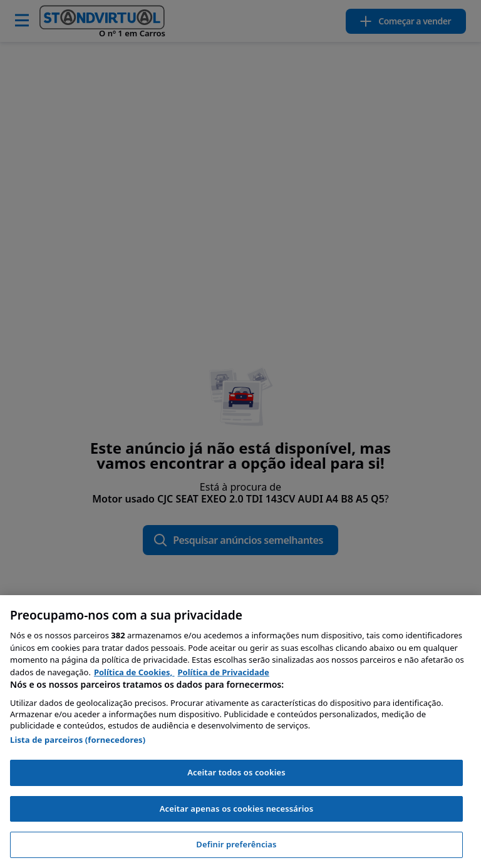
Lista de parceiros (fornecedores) (78, 740)
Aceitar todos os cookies (236, 772)
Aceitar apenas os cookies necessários (237, 809)
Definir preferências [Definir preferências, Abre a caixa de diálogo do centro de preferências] (236, 844)
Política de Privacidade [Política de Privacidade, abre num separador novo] (224, 672)
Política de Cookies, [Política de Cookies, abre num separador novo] (134, 672)
